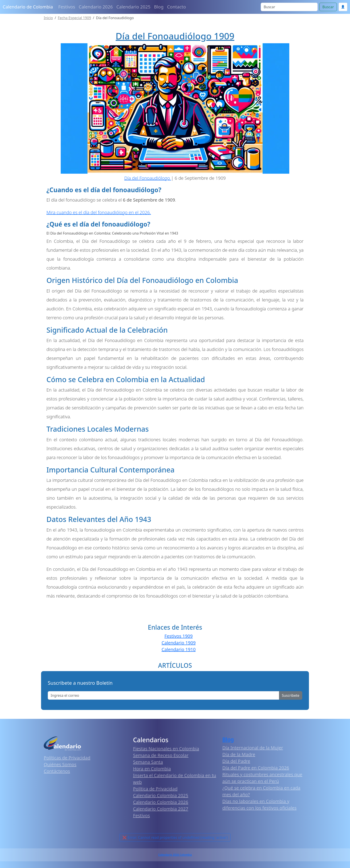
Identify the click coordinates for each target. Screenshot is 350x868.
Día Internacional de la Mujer (253, 748)
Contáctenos (57, 771)
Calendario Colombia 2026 (161, 802)
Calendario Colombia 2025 (161, 795)
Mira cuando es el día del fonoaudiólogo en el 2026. (99, 212)
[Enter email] (164, 695)
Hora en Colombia (152, 769)
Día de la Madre (239, 754)
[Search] (289, 7)
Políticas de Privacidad (67, 758)
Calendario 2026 (96, 7)
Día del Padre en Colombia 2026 (256, 768)
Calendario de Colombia (28, 7)
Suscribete (291, 695)
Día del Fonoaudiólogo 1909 (175, 36)
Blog (159, 7)
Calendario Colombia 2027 (161, 809)
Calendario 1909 (179, 643)
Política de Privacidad (155, 789)
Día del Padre (236, 761)
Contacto (176, 7)
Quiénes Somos (60, 764)
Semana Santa (148, 762)
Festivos (67, 7)
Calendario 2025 (133, 7)
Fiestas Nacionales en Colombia (166, 749)
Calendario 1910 (179, 649)
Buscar (328, 7)
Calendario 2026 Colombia (175, 855)
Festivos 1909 (179, 636)
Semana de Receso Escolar (161, 755)
